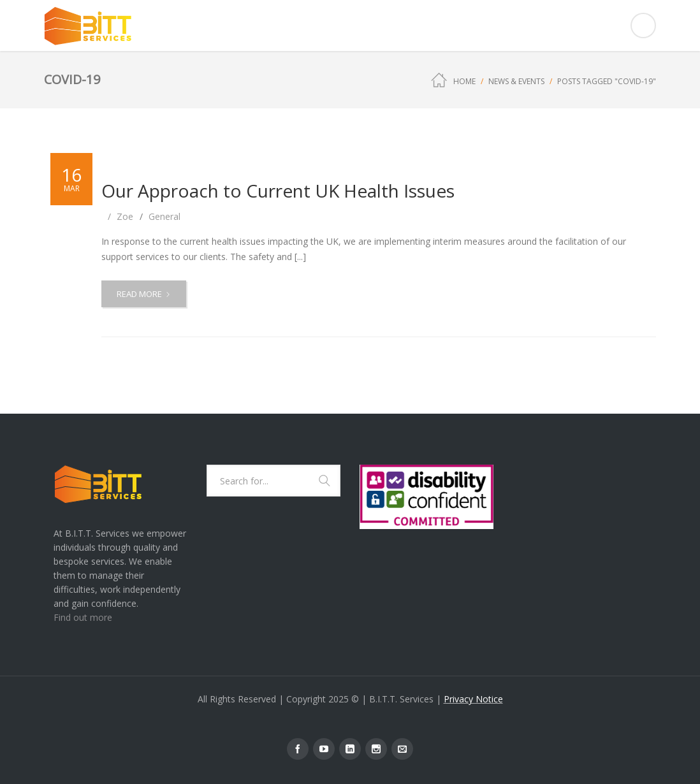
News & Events (516, 81)
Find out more (83, 617)
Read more (147, 297)
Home (464, 81)
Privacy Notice (473, 699)
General (164, 216)
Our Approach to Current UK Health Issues (278, 191)
